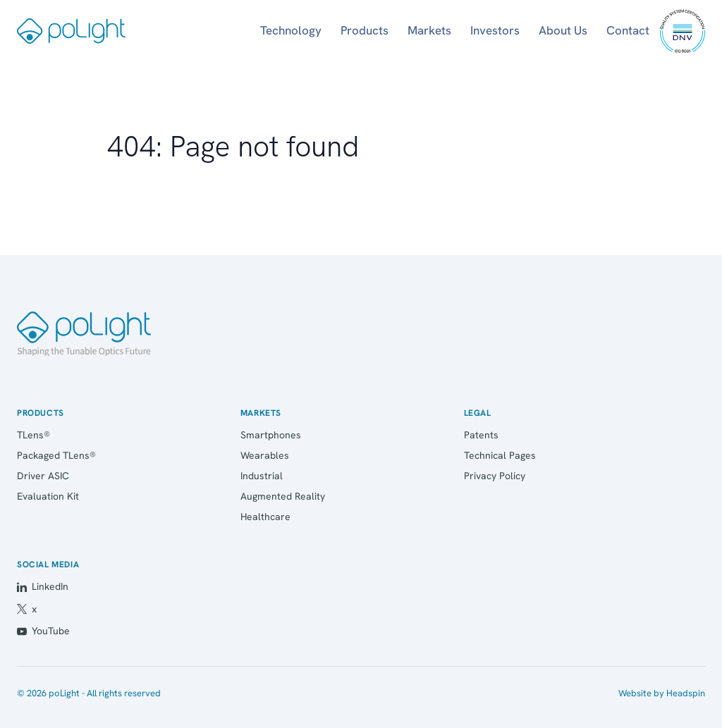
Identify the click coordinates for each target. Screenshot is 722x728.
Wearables (265, 455)
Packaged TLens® (56, 455)
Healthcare (265, 517)
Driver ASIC (43, 476)
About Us (563, 30)
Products (365, 30)
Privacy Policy (495, 476)
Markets (429, 30)
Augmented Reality (283, 496)
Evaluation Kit (48, 496)
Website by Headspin (662, 693)
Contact (628, 30)
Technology (291, 30)
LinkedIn (43, 586)
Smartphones (271, 435)
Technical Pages (500, 455)
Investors (495, 30)
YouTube (43, 631)
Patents (481, 435)
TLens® (33, 435)
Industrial (262, 476)
